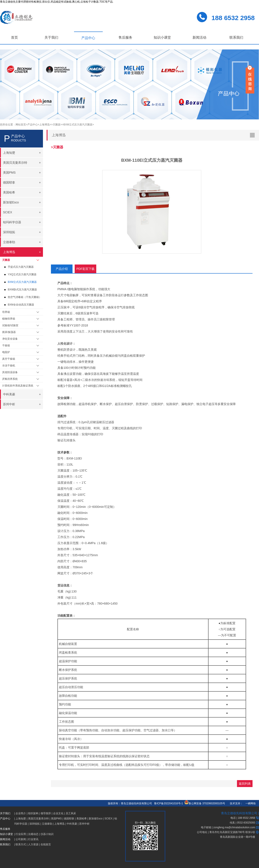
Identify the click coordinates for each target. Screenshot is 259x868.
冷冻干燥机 (9, 366)
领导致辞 (46, 813)
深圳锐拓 (35, 824)
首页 (14, 37)
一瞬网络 (249, 803)
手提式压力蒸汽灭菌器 (21, 267)
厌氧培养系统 (10, 379)
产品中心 (88, 38)
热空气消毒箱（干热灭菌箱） (25, 297)
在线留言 (46, 844)
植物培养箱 (9, 319)
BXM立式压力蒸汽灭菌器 (22, 282)
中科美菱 (72, 824)
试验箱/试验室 (10, 325)
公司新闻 (21, 839)
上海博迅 (59, 824)
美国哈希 (82, 819)
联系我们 (236, 37)
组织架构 (33, 813)
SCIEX (108, 819)
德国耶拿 (69, 819)
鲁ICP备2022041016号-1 (168, 803)
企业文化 (58, 813)
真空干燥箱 (9, 359)
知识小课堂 (162, 37)
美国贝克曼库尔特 (38, 819)
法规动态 (33, 834)
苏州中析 (84, 824)
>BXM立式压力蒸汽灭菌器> (78, 125)
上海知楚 (21, 819)
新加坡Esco (96, 819)
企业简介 (21, 813)
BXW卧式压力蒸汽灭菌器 (22, 290)
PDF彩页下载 (85, 269)
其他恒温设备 (10, 372)
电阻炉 (6, 352)
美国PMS (56, 819)
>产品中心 (32, 125)
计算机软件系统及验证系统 (18, 386)
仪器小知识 (47, 834)
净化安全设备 (10, 339)
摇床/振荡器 (9, 332)
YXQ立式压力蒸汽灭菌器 (22, 274)
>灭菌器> (57, 125)
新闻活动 (199, 37)
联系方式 (21, 844)
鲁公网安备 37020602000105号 (205, 803)
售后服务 (125, 37)
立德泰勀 (47, 824)
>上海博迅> (44, 125)
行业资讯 (33, 839)
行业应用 (21, 834)
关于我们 (51, 37)
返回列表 (245, 784)
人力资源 (33, 844)
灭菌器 (6, 260)
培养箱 (6, 312)
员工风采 (71, 813)
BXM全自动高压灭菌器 (21, 305)
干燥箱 (6, 345)
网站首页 (21, 125)
